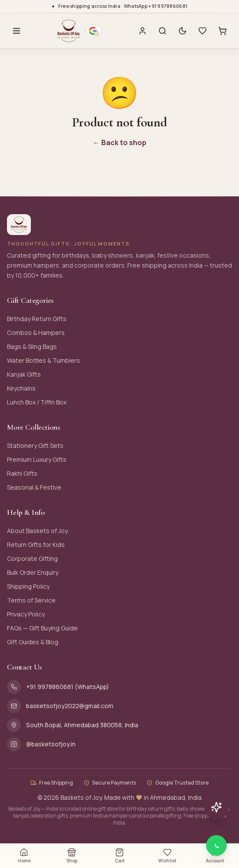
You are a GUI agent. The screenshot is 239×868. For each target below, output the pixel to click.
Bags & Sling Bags (32, 346)
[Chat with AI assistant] (216, 807)
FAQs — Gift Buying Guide (42, 628)
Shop (72, 856)
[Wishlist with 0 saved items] (202, 31)
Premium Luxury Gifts (37, 459)
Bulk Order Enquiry (33, 572)
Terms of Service (31, 600)
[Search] (163, 31)
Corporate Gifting (32, 558)
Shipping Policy (28, 586)
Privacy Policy (26, 614)
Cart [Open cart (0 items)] (120, 856)
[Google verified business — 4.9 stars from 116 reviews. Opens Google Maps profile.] (94, 31)
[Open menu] (17, 31)
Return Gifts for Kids (36, 545)
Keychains (21, 388)
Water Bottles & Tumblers (43, 360)
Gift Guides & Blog (33, 642)
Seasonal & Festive (34, 487)
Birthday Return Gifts (37, 319)
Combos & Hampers (36, 333)
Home (24, 856)
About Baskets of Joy (37, 531)
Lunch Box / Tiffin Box (37, 402)
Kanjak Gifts (24, 374)
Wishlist (167, 856)
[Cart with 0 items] (222, 31)
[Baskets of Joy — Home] (69, 31)
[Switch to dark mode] (183, 31)
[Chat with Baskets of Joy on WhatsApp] (216, 845)
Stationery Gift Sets (35, 446)
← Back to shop (120, 142)
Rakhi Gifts (22, 473)
